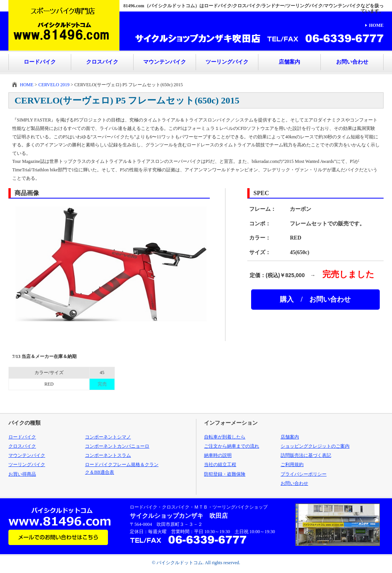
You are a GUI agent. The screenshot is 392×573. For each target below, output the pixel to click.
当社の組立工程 (220, 465)
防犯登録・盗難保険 (225, 474)
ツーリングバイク (227, 62)
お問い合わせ (352, 62)
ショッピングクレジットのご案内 (315, 446)
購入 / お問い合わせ (315, 299)
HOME (376, 25)
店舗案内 (289, 62)
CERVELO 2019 (54, 85)
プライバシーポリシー (304, 474)
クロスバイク (102, 62)
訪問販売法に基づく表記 (306, 455)
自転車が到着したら (225, 437)
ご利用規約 (292, 465)
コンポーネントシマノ (108, 437)
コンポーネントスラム (108, 455)
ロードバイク (40, 62)
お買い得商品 (22, 474)
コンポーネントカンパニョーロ (117, 446)
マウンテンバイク (165, 62)
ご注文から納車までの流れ (232, 446)
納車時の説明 (218, 455)
